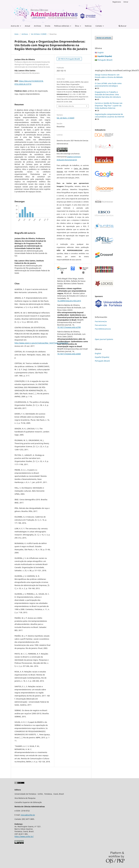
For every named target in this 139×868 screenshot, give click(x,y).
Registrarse (117, 2)
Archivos (38, 26)
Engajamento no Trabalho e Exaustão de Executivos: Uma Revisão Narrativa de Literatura (108, 94)
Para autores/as (101, 325)
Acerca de (15, 26)
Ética (77, 26)
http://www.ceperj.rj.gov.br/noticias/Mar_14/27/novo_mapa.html (41, 343)
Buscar (123, 26)
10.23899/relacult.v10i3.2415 (69, 301)
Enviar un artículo (104, 38)
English (101, 52)
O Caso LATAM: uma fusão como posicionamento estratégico (108, 85)
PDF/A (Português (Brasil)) (70, 59)
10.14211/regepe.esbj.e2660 (69, 354)
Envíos (48, 26)
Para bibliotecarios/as (103, 329)
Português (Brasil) (105, 60)
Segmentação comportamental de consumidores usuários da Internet (109, 115)
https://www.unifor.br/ (24, 836)
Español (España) (102, 357)
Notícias (88, 26)
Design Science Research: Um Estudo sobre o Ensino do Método (109, 76)
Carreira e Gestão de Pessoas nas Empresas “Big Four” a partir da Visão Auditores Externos (109, 106)
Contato (99, 26)
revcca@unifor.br (28, 815)
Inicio (17, 34)
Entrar (126, 2)
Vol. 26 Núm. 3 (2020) (39, 34)
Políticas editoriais (62, 26)
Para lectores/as (101, 321)
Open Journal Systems (104, 339)
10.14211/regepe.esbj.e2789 (69, 327)
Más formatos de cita (66, 106)
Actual (27, 26)
